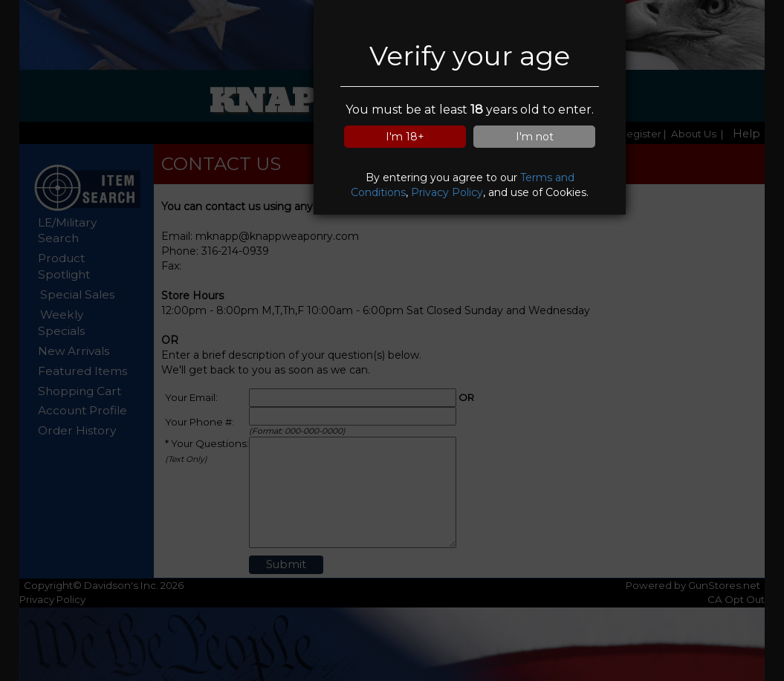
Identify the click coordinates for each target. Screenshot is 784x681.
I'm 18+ (405, 137)
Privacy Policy (447, 192)
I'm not (535, 137)
